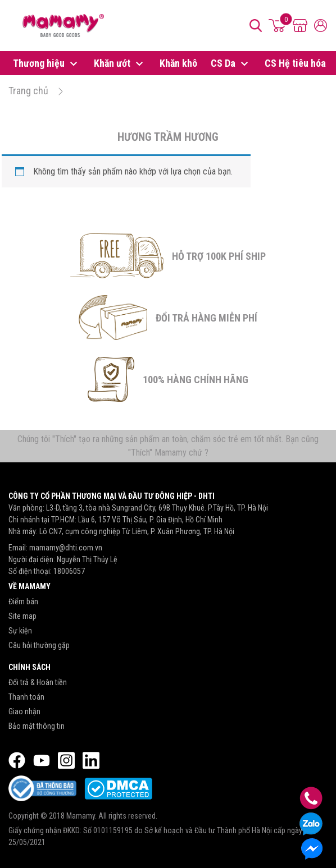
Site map (22, 616)
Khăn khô (178, 63)
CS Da (231, 64)
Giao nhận (24, 711)
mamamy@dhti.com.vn (66, 548)
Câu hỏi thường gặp (39, 645)
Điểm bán (23, 601)
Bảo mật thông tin (37, 726)
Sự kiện (20, 631)
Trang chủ (28, 91)
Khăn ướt (120, 64)
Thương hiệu (47, 64)
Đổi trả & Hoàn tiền (38, 682)
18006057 (69, 571)
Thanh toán (26, 697)
